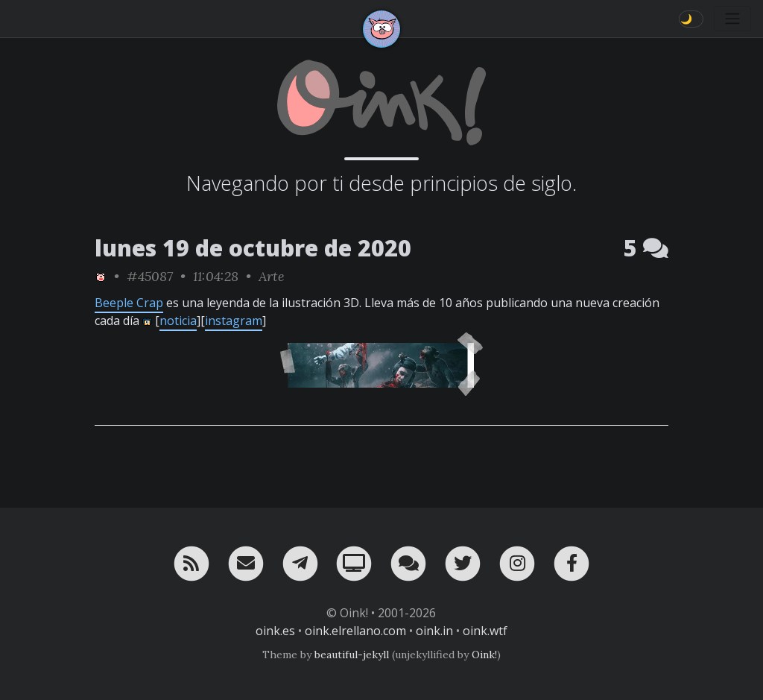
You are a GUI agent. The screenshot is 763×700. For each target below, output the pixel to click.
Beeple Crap (129, 303)
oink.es (275, 631)
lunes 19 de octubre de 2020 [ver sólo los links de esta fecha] (253, 248)
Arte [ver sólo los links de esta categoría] (272, 276)
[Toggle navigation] (732, 19)
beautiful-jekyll (352, 655)
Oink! (484, 655)
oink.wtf (485, 631)
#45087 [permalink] (150, 276)
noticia (178, 321)
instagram (234, 321)
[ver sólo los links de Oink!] (101, 276)
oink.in (434, 631)
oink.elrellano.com (355, 631)
